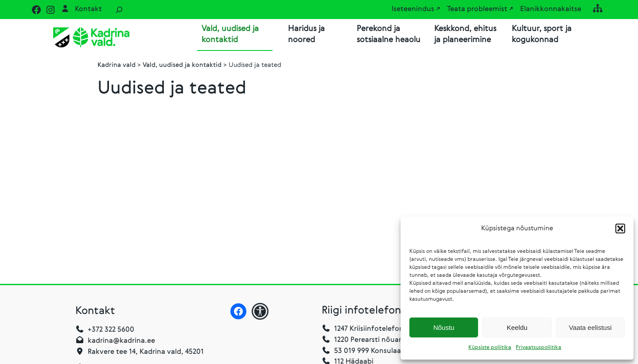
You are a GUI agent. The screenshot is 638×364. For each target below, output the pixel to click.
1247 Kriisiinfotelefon (369, 329)
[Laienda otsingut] (119, 10)
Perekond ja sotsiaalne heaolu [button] (389, 34)
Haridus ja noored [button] (306, 34)
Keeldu (517, 327)
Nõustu (444, 327)
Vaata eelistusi (590, 327)
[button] (620, 228)
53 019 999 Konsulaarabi (368, 351)
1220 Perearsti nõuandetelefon (379, 340)
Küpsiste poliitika (490, 348)
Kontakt (88, 9)
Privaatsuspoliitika (539, 348)
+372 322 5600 (111, 330)
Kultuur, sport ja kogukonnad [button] (542, 34)
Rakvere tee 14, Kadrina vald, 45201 (146, 352)
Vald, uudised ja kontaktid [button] (230, 34)
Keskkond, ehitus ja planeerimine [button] (465, 34)
